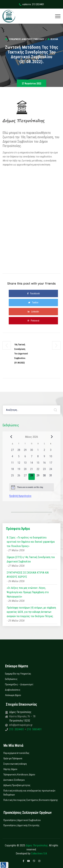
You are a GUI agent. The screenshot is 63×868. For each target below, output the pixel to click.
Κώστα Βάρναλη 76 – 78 (22, 716)
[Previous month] (11, 437)
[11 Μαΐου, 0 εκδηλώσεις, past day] (12, 464)
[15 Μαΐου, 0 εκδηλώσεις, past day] (38, 464)
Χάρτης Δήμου (10, 769)
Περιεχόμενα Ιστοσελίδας (16, 753)
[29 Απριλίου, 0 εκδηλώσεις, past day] (25, 451)
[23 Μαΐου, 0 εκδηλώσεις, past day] (44, 470)
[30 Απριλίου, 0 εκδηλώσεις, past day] (32, 451)
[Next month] (52, 437)
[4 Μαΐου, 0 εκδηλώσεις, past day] (12, 458)
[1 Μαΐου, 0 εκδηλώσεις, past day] (38, 451)
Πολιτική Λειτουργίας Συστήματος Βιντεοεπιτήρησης (31, 800)
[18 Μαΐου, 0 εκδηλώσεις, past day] (12, 470)
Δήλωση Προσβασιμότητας (17, 785)
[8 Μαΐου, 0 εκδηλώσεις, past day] (38, 458)
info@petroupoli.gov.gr (21, 725)
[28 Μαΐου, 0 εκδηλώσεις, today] (32, 477)
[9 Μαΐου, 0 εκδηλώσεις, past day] (44, 458)
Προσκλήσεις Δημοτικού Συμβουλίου (22, 820)
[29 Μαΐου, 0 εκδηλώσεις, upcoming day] (38, 477)
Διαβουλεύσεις (13, 690)
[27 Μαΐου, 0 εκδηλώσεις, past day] (25, 477)
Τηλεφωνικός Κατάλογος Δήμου (19, 775)
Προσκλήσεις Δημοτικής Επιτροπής (21, 825)
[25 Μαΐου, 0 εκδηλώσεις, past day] (12, 477)
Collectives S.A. (39, 853)
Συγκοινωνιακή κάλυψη (15, 764)
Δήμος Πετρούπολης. (37, 845)
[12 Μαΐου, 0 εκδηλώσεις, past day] (19, 464)
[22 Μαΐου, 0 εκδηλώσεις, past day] (38, 470)
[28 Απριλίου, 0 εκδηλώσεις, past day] (19, 451)
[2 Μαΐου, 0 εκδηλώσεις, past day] (44, 451)
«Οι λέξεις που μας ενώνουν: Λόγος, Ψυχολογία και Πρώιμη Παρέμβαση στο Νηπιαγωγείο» (28, 592)
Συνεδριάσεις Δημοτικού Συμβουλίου (26, 39)
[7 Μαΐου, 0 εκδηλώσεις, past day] (32, 458)
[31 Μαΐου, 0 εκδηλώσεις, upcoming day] (51, 477)
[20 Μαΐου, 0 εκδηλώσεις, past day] (25, 470)
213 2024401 (17, 729)
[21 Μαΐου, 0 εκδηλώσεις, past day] (32, 470)
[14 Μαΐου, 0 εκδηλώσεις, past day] (32, 464)
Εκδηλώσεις (11, 679)
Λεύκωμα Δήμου (13, 695)
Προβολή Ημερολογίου (20, 496)
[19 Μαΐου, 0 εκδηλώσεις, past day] (19, 470)
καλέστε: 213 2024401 (32, 4)
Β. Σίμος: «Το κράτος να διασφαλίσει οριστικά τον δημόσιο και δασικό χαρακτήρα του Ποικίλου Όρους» (31, 542)
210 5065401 (34, 729)
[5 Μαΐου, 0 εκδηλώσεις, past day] (19, 458)
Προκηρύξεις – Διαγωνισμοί (19, 684)
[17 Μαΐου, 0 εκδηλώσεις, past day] (51, 464)
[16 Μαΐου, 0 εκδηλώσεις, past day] (44, 464)
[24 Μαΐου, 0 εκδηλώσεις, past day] (51, 470)
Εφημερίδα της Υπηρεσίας (18, 674)
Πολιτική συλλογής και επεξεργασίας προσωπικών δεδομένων (29, 793)
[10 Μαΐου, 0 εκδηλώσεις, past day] (51, 458)
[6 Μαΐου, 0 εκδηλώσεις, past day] (25, 458)
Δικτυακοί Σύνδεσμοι (14, 780)
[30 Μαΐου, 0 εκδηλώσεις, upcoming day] (44, 477)
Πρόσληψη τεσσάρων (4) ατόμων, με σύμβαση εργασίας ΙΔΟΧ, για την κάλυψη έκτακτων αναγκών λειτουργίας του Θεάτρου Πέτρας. (31, 612)
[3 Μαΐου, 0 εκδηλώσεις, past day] (51, 451)
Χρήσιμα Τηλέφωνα (13, 758)
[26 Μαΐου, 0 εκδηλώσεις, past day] (19, 477)
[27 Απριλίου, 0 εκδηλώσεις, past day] (12, 451)
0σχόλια (53, 39)
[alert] (32, 487)
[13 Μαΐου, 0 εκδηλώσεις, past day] (25, 464)
